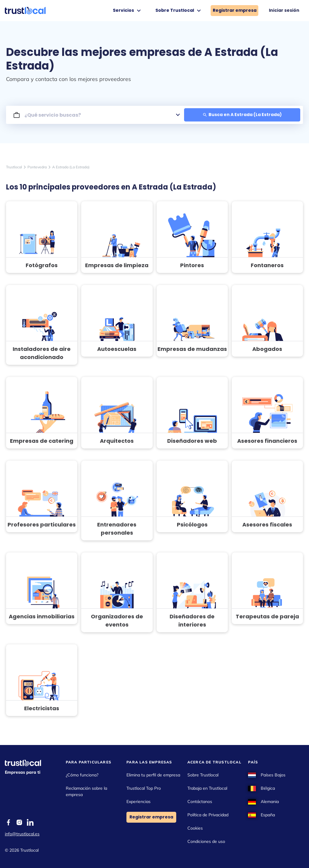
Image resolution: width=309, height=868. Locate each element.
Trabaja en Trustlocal (207, 788)
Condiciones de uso (206, 841)
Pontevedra (37, 167)
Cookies (195, 828)
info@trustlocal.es (22, 834)
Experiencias (139, 802)
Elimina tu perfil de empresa (153, 775)
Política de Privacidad (208, 815)
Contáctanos (200, 802)
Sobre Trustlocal (179, 11)
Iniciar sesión (284, 10)
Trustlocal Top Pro (144, 788)
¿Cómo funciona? (82, 775)
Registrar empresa (235, 10)
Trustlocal (14, 167)
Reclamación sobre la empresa (86, 791)
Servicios (128, 11)
